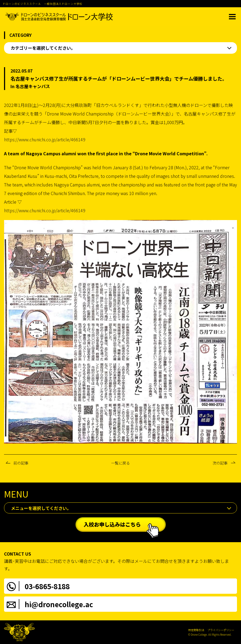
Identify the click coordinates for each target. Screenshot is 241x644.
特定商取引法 (196, 630)
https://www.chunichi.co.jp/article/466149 (45, 139)
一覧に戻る (120, 463)
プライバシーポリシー (221, 630)
